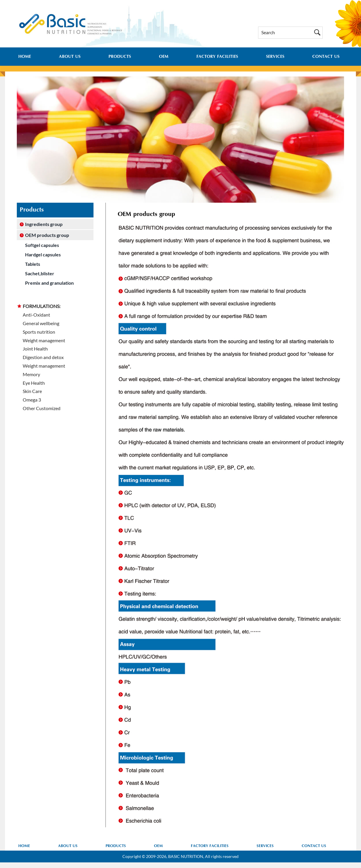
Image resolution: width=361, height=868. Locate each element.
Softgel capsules (42, 245)
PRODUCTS (120, 57)
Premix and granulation (49, 283)
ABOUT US (70, 57)
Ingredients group (44, 224)
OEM (164, 57)
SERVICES (275, 57)
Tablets (33, 264)
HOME (25, 57)
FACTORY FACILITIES (217, 57)
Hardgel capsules (43, 254)
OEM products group (47, 235)
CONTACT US (326, 57)
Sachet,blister (40, 273)
